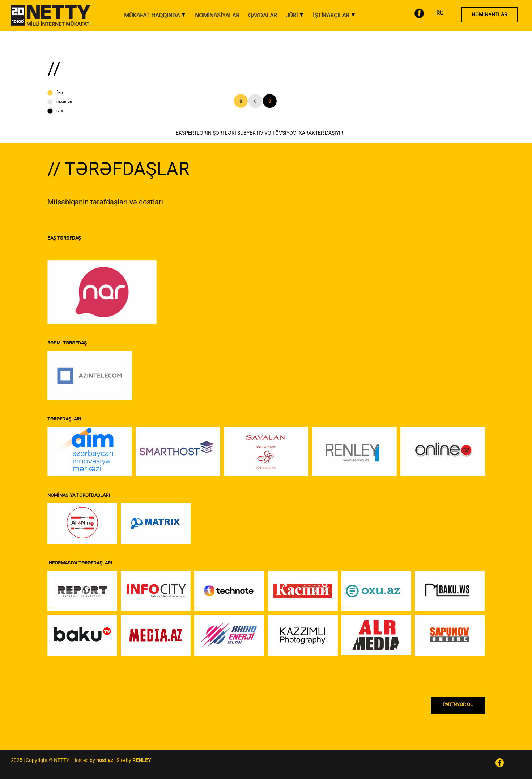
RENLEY (142, 760)
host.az (105, 760)
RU (440, 13)
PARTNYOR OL (458, 704)
